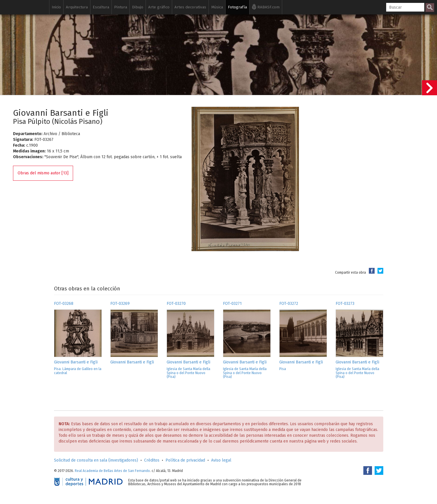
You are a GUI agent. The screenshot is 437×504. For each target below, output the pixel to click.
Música (217, 7)
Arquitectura (77, 7)
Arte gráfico (159, 7)
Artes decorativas (190, 7)
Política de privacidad (185, 460)
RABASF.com (266, 7)
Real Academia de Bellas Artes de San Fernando (112, 471)
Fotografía (237, 7)
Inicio (56, 7)
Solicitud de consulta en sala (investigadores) (96, 460)
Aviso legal (221, 460)
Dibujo (138, 7)
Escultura (101, 7)
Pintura (121, 7)
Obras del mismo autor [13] (43, 173)
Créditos (152, 460)
